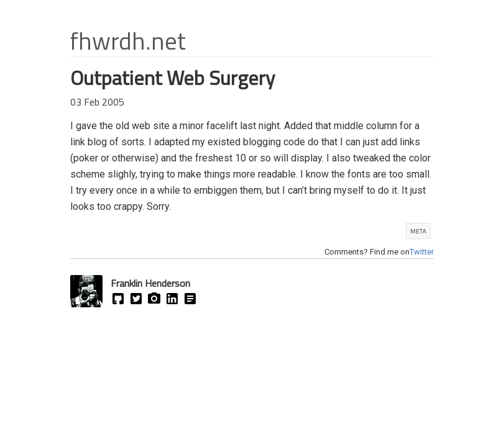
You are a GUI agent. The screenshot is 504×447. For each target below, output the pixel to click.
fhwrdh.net (128, 40)
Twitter (422, 252)
